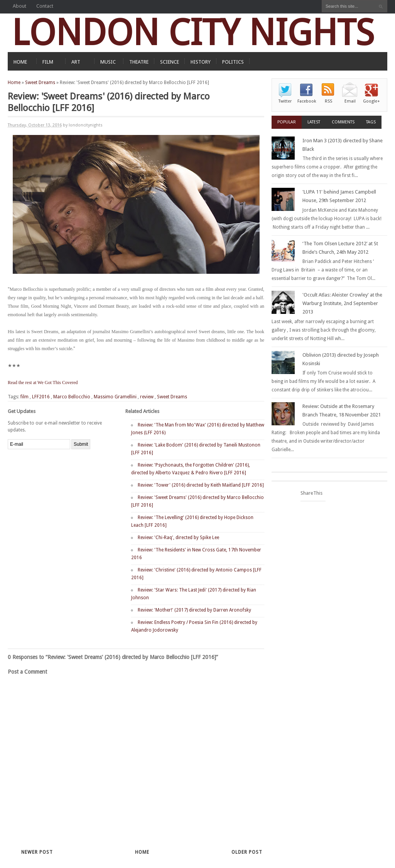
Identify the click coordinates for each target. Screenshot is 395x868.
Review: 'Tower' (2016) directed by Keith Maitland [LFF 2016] (201, 485)
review (147, 397)
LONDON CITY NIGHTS (193, 33)
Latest (314, 122)
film (24, 397)
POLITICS (233, 62)
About (19, 6)
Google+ (371, 101)
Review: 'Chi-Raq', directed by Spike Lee (178, 538)
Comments (343, 122)
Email (350, 101)
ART (76, 62)
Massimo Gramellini (115, 397)
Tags (371, 122)
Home (14, 83)
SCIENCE (170, 62)
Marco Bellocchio (72, 397)
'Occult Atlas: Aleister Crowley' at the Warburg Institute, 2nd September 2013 (342, 303)
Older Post (247, 852)
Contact (45, 6)
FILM (48, 62)
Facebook (307, 101)
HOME (20, 62)
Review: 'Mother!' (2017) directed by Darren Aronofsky (194, 610)
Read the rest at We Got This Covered (43, 383)
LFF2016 (41, 397)
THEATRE (139, 62)
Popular (287, 122)
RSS (328, 101)
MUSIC (108, 62)
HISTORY (201, 62)
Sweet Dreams (40, 83)
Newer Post (37, 852)
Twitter (285, 101)
